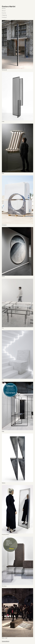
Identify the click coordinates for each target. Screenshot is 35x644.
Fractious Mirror (5, 535)
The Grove (4, 586)
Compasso (4, 225)
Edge (3, 431)
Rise (3, 380)
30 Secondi (4, 70)
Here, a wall (4, 638)
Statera (4, 483)
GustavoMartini (6, 641)
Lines (3, 122)
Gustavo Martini (9, 6)
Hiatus (3, 277)
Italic (3, 173)
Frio (3, 328)
